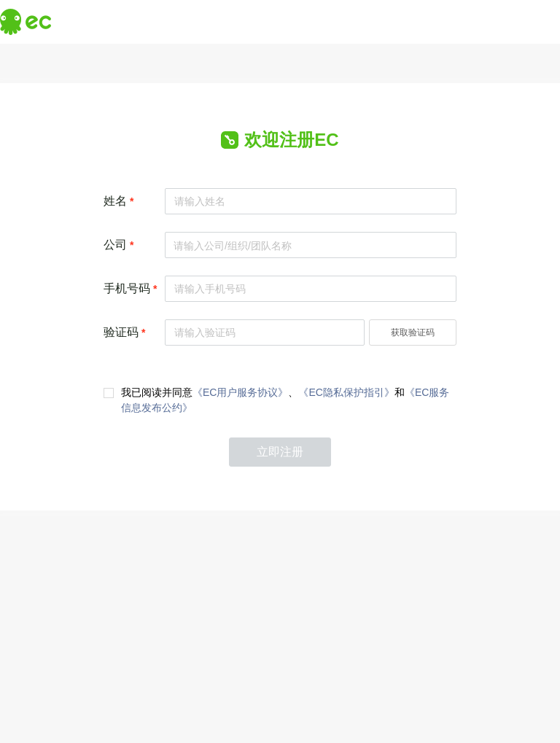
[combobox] (311, 244)
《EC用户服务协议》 (240, 392)
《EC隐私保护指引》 (346, 392)
